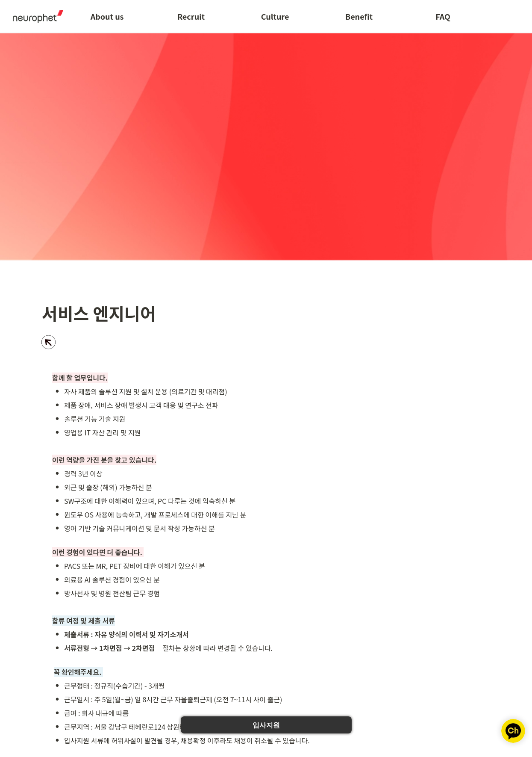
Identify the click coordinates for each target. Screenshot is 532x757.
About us (107, 16)
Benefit (359, 16)
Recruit (191, 16)
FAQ (443, 16)
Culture (275, 16)
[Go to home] (35, 16)
